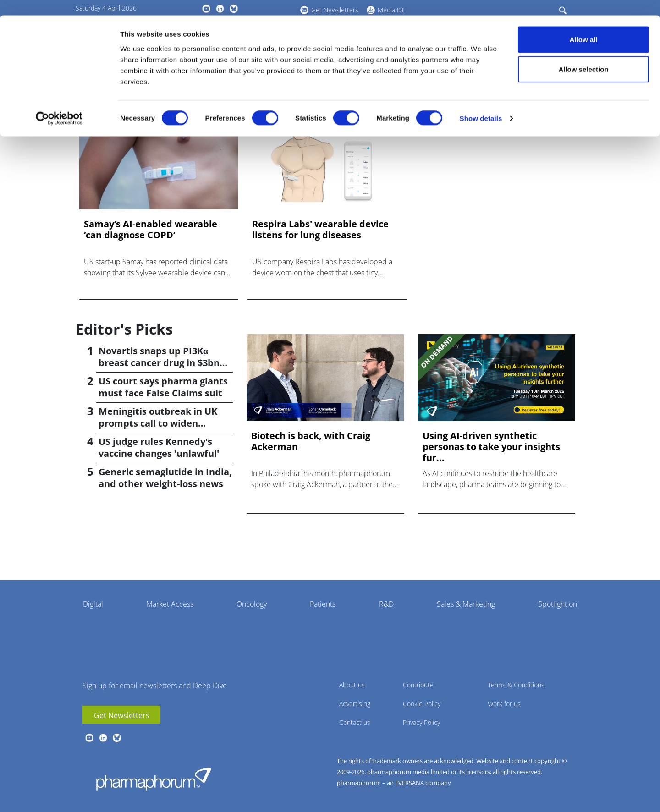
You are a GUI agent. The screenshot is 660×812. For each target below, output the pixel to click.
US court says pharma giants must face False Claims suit (163, 387)
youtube (89, 738)
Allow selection (583, 54)
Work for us (504, 704)
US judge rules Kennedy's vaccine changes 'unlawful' (159, 447)
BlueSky (117, 738)
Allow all (584, 24)
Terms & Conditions (516, 685)
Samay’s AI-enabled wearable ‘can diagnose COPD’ (151, 230)
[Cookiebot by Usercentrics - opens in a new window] (59, 104)
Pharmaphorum (154, 779)
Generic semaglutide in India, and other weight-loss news (165, 478)
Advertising (355, 704)
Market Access (170, 604)
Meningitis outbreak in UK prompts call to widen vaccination (158, 423)
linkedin (103, 738)
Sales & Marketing (466, 604)
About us (352, 685)
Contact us (355, 722)
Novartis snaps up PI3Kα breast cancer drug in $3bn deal (159, 363)
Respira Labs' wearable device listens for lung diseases (320, 230)
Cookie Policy (422, 704)
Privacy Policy (421, 722)
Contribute (418, 685)
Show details (481, 103)
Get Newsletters (122, 715)
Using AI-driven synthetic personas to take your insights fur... (491, 447)
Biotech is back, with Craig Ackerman (311, 441)
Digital (93, 604)
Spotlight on (558, 604)
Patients (323, 604)
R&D (386, 604)
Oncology (252, 604)
